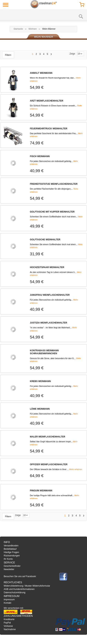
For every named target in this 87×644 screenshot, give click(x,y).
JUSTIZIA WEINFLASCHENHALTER (49, 323)
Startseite (18, 29)
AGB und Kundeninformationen (19, 589)
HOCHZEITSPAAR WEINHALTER (47, 267)
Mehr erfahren (76, 469)
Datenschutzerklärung (15, 592)
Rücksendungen (12, 556)
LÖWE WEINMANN (40, 409)
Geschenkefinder (12, 566)
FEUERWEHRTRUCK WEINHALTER (49, 129)
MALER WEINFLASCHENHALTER (47, 437)
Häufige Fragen (11, 552)
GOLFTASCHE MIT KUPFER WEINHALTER (52, 212)
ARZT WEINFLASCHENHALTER (47, 101)
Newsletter (9, 569)
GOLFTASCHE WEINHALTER (45, 240)
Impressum (9, 600)
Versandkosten (11, 546)
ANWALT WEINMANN (41, 73)
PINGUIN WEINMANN (41, 491)
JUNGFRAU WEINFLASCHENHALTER (50, 295)
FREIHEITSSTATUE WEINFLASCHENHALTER (54, 184)
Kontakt (8, 603)
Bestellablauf (10, 549)
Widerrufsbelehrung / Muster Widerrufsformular (27, 586)
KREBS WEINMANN (40, 381)
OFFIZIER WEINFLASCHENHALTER (49, 464)
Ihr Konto (8, 559)
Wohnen (32, 29)
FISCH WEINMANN (40, 156)
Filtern (8, 55)
